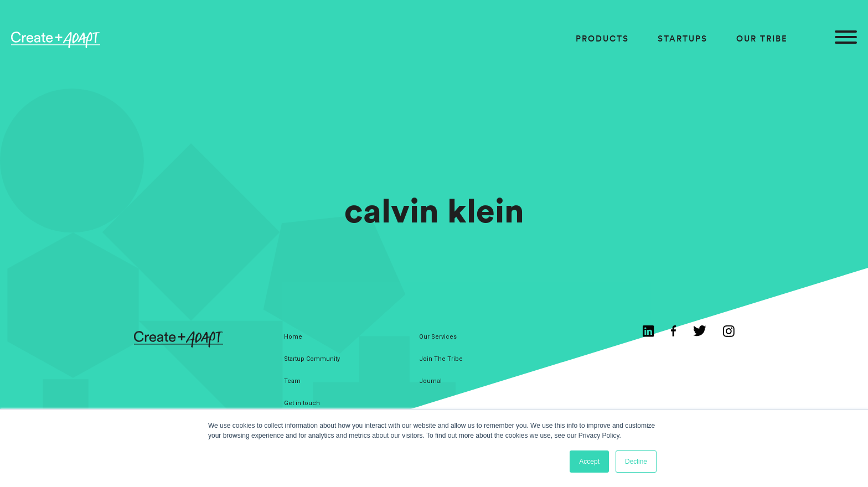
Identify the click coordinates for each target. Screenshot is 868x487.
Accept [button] (589, 462)
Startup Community (312, 359)
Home (293, 337)
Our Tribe (762, 38)
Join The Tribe (441, 359)
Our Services (438, 337)
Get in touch (302, 403)
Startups (683, 38)
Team (292, 381)
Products (602, 38)
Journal (430, 381)
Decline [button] (636, 462)
